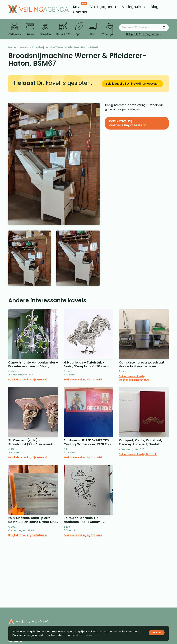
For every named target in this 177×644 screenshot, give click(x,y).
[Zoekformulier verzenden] (164, 27)
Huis (93, 29)
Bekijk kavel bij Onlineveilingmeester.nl (132, 84)
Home (12, 47)
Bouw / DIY (63, 29)
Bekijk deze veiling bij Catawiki (27, 380)
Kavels (24, 47)
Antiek (30, 29)
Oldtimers (15, 29)
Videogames (110, 29)
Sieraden (45, 29)
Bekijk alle (144, 34)
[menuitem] (79, 7)
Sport (79, 29)
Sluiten (157, 632)
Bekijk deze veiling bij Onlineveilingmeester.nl (134, 378)
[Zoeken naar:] (144, 27)
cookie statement (128, 632)
